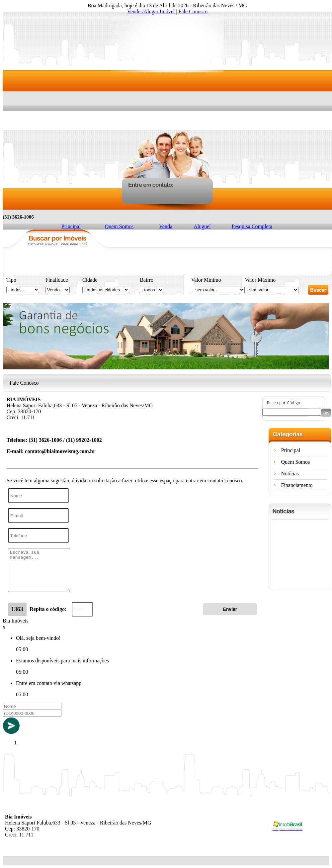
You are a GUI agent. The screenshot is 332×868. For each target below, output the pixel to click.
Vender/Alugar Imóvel (151, 11)
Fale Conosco (193, 11)
